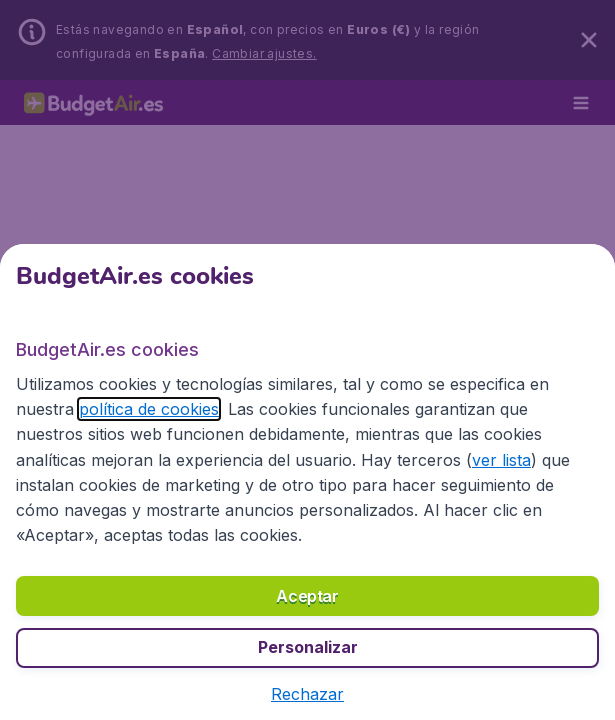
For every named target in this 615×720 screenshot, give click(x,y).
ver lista (317, 487)
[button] (307, 695)
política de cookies (82, 436)
